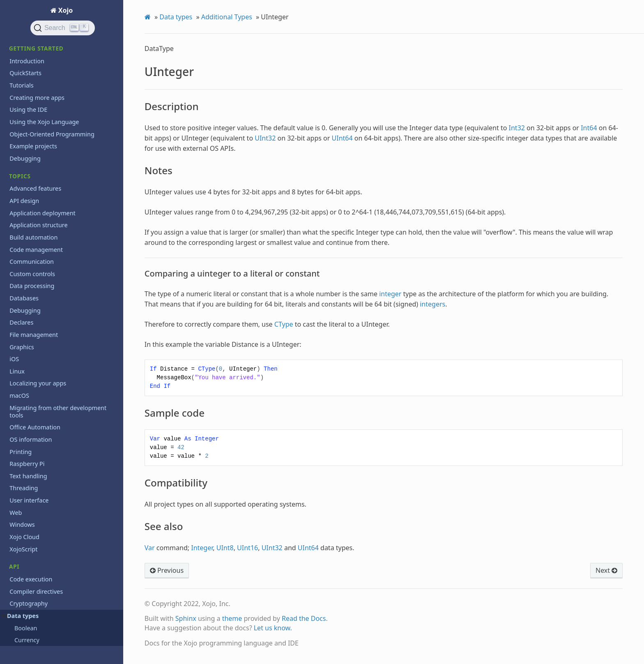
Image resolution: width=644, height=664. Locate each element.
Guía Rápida (26, 590)
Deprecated (25, 135)
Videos (19, 548)
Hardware (23, 183)
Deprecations (28, 396)
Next (606, 570)
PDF (15, 281)
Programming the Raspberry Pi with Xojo (59, 437)
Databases (24, 123)
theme (232, 618)
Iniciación (23, 602)
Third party (25, 536)
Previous (167, 570)
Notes (34, 66)
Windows (22, 342)
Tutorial (20, 614)
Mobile (19, 244)
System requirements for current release (55, 500)
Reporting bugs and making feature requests (59, 468)
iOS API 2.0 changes (37, 409)
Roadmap (23, 484)
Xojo (65, 10)
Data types (176, 17)
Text (15, 305)
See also (36, 99)
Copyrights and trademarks (47, 645)
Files (16, 159)
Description (40, 54)
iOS (14, 196)
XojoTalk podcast (33, 560)
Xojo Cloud (24, 354)
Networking (26, 257)
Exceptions (24, 147)
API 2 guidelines (32, 384)
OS (13, 269)
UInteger (30, 43)
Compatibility (42, 88)
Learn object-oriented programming (60, 421)
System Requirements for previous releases (57, 520)
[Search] (63, 28)
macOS (19, 220)
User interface (29, 317)
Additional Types (227, 17)
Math (17, 232)
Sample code (41, 77)
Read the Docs (304, 618)
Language (23, 208)
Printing (21, 293)
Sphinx (186, 618)
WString (31, 111)
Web (16, 330)
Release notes (29, 453)
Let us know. (273, 628)
